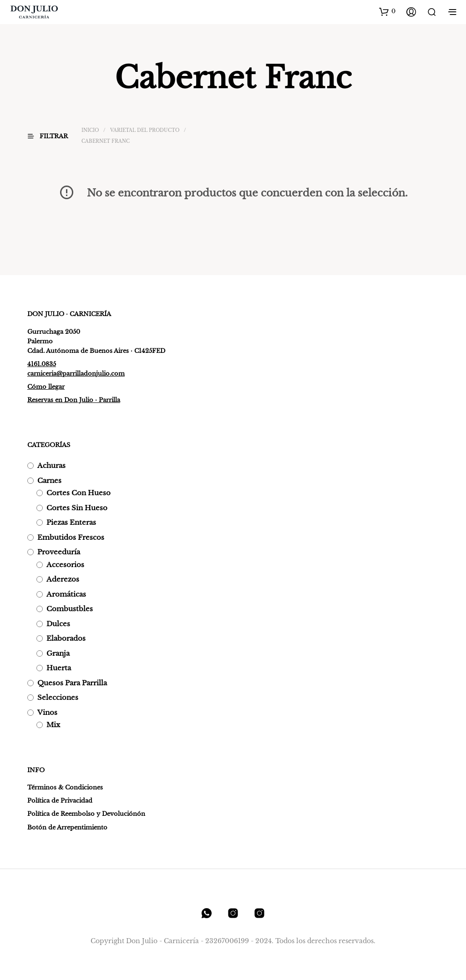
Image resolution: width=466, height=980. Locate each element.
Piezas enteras (71, 522)
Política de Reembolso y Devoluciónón (86, 814)
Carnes (49, 480)
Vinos (47, 712)
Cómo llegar (46, 387)
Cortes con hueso (79, 493)
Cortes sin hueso (77, 508)
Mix (53, 725)
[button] (387, 11)
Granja (58, 653)
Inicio (90, 130)
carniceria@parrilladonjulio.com (76, 374)
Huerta (59, 668)
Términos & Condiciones (65, 787)
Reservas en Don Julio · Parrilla (74, 400)
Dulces (58, 624)
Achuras (51, 465)
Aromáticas (66, 594)
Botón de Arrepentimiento (67, 827)
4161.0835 (42, 364)
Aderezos (63, 579)
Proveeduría (59, 552)
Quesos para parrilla (72, 683)
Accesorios (65, 565)
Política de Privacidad (60, 801)
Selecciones (58, 697)
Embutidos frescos (71, 537)
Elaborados (66, 638)
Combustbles (70, 609)
